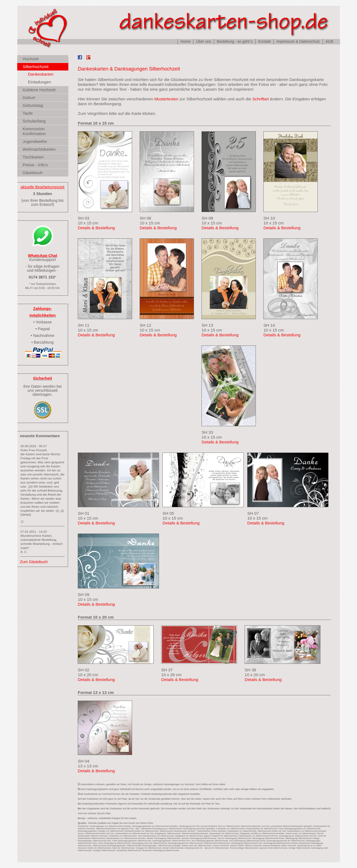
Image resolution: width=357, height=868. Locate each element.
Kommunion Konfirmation (34, 131)
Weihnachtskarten (39, 149)
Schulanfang (34, 121)
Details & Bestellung (96, 228)
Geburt (29, 98)
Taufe (28, 113)
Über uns (203, 42)
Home (185, 42)
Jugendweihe (35, 141)
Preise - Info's (35, 165)
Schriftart (260, 99)
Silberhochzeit (36, 67)
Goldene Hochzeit (39, 90)
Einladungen (40, 82)
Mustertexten (166, 99)
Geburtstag (33, 105)
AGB (329, 42)
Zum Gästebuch (34, 562)
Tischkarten (33, 157)
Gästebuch (33, 173)
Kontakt (264, 42)
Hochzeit (31, 59)
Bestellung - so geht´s (234, 42)
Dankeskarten (41, 74)
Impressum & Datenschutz (298, 42)
